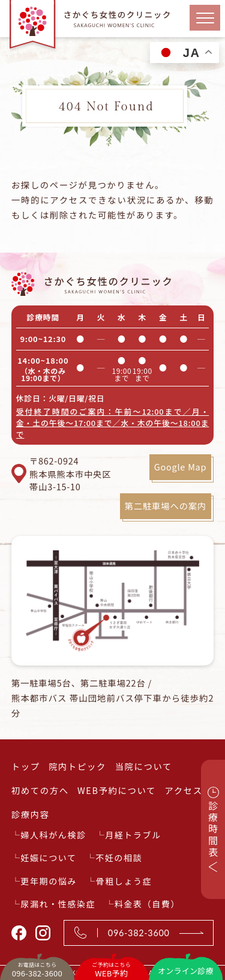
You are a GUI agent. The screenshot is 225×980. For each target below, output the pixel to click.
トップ (26, 766)
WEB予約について (117, 790)
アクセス (183, 790)
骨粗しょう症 (124, 881)
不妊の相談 (119, 858)
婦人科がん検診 (53, 835)
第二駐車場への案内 (166, 506)
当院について (143, 766)
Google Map (180, 467)
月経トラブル (133, 835)
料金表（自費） (147, 904)
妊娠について (48, 858)
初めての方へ (40, 790)
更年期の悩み (49, 881)
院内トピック (77, 766)
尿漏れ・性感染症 (58, 904)
